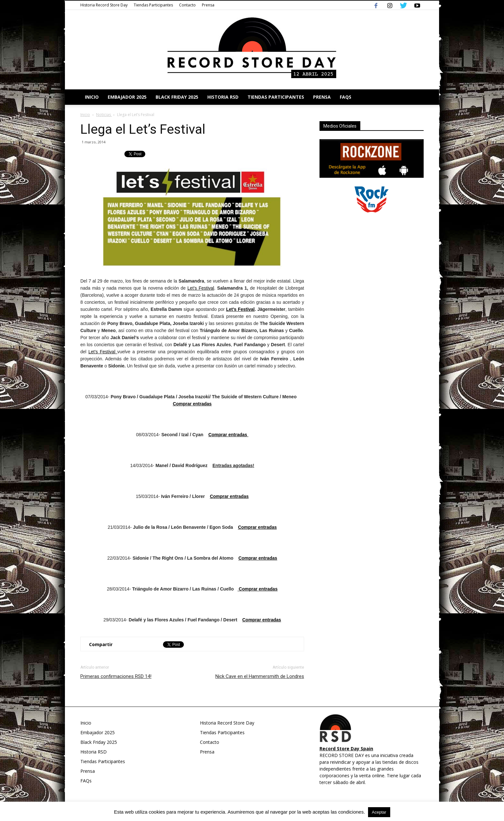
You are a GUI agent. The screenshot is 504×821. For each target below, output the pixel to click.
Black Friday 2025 (177, 97)
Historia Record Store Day (104, 5)
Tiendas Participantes (153, 5)
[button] (416, 97)
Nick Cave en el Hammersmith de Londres (260, 676)
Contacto (187, 5)
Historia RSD (223, 97)
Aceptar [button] (379, 812)
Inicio (92, 97)
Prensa (208, 5)
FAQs (346, 97)
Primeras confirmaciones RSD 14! (116, 676)
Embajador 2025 (127, 97)
